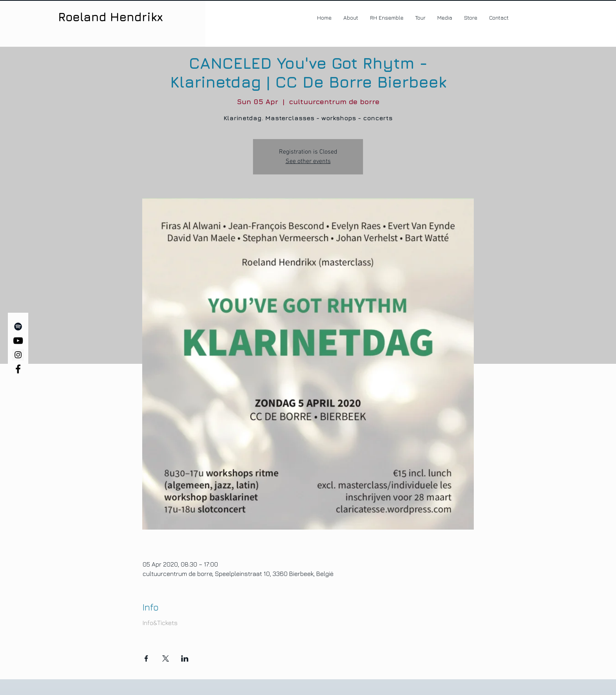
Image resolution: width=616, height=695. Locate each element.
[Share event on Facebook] (146, 658)
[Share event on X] (166, 658)
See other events (308, 161)
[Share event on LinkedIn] (185, 658)
